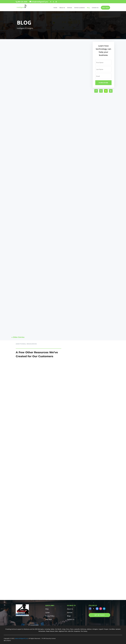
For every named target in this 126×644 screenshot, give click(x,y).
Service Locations (79, 8)
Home (55, 8)
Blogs (69, 616)
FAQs (47, 609)
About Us (62, 8)
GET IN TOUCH (99, 615)
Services (70, 8)
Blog (88, 8)
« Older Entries (18, 337)
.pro (26, 638)
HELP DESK (105, 8)
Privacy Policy (50, 616)
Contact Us (95, 8)
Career (47, 612)
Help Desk (49, 619)
